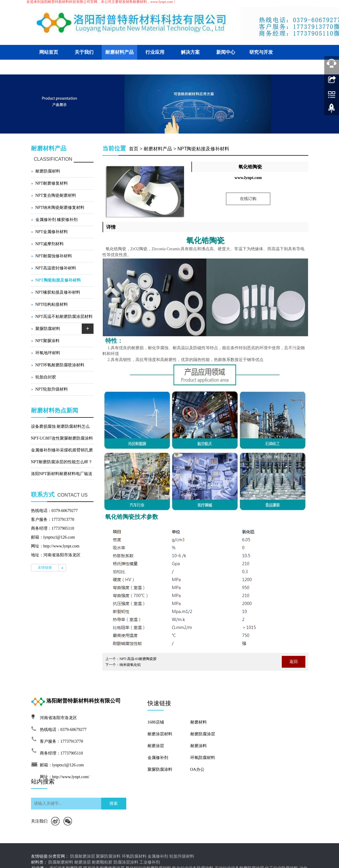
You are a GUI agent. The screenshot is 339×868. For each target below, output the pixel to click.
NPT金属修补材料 (52, 232)
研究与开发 (261, 52)
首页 (134, 149)
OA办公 (197, 769)
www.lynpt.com (248, 178)
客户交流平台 (49, 67)
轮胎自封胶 (46, 377)
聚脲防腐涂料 (160, 769)
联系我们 (84, 67)
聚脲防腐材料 (48, 329)
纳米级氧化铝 (130, 665)
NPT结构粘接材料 (52, 304)
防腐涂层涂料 (126, 862)
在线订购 (248, 199)
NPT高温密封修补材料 (56, 268)
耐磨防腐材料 (48, 171)
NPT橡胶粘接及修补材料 (58, 292)
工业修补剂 (150, 862)
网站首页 (49, 52)
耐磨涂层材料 (160, 734)
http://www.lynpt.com (62, 546)
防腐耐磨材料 (61, 862)
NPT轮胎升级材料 (52, 389)
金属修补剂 (158, 758)
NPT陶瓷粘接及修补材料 (203, 149)
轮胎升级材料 (182, 856)
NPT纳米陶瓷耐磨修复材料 (60, 208)
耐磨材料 (199, 722)
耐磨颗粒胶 (102, 862)
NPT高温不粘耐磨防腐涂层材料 (64, 317)
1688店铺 (156, 722)
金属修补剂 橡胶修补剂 (57, 220)
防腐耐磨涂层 (83, 856)
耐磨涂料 (199, 746)
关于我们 (84, 52)
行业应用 (155, 52)
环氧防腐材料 (203, 758)
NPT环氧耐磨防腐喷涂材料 (60, 365)
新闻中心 (226, 52)
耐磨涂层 (156, 746)
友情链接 (45, 568)
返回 (294, 662)
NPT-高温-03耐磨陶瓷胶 (138, 659)
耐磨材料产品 (119, 52)
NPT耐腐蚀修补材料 (54, 256)
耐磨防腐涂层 (203, 734)
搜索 (114, 803)
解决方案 (190, 52)
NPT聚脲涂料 (48, 341)
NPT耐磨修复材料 (52, 183)
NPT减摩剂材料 (50, 244)
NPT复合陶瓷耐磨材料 (56, 195)
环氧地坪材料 (48, 353)
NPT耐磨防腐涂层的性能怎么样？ (62, 462)
